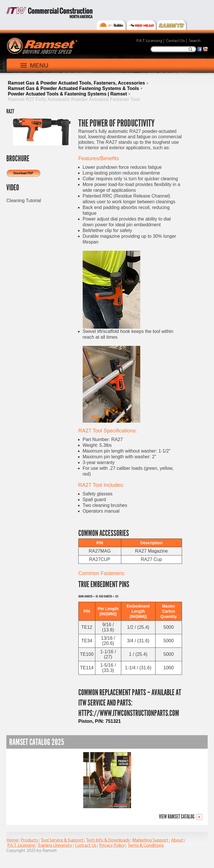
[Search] (173, 49)
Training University (55, 846)
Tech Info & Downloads (108, 840)
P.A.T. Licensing (149, 41)
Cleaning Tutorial (24, 201)
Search (191, 49)
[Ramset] (43, 45)
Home (12, 840)
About (177, 840)
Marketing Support (150, 840)
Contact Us (175, 41)
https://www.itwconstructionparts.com (129, 713)
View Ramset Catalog (181, 817)
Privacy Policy (112, 846)
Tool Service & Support (62, 840)
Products (29, 840)
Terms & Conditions (146, 846)
